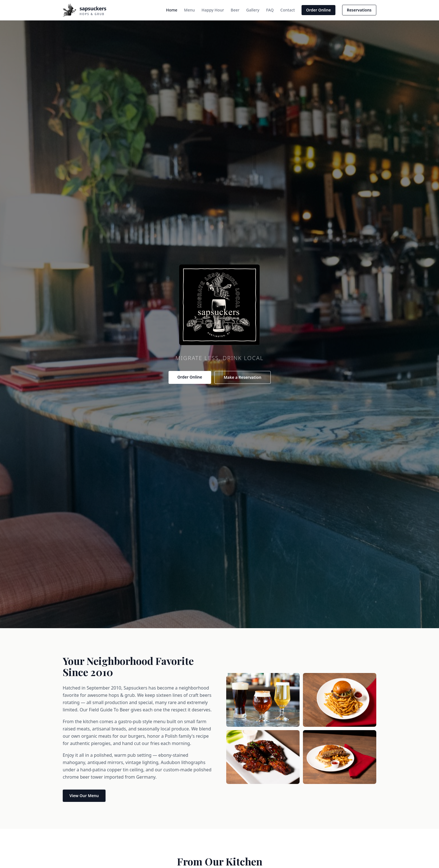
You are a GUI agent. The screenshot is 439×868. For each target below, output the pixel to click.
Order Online (318, 10)
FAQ (270, 10)
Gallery (253, 10)
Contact (288, 10)
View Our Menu (84, 796)
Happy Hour (213, 10)
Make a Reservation (243, 377)
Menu (189, 10)
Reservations (359, 10)
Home (172, 10)
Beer (235, 10)
